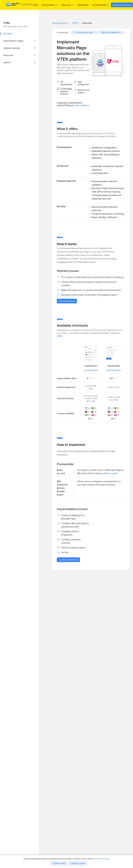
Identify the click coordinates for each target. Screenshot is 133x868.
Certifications (83, 5)
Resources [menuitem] (68, 5)
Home (36, 5)
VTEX (75, 23)
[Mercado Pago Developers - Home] (19, 5)
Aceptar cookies (59, 863)
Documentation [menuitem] (50, 5)
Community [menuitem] (98, 5)
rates (60, 336)
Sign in (106, 5)
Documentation (60, 23)
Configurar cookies (78, 863)
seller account (110, 473)
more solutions (82, 105)
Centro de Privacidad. (101, 859)
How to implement (91, 370)
